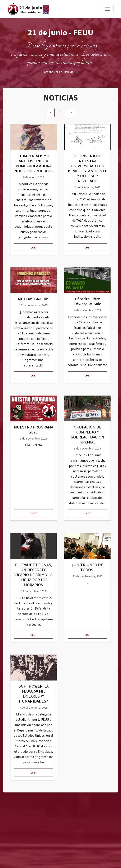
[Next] (71, 113)
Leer (33, 247)
